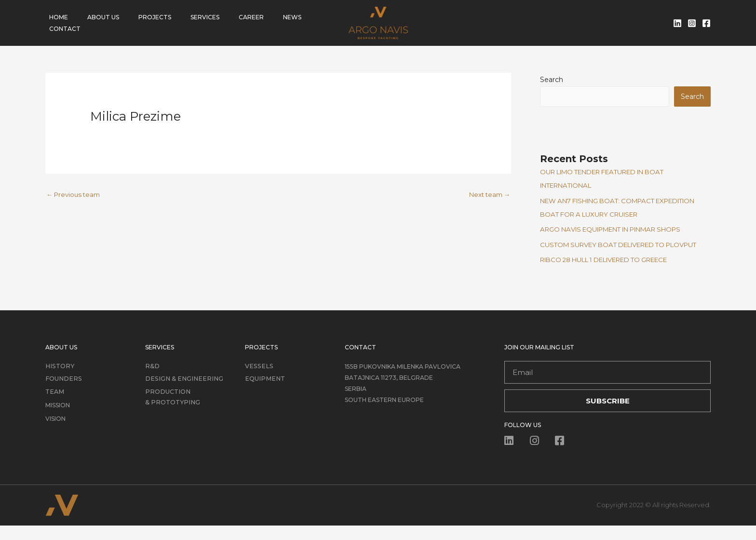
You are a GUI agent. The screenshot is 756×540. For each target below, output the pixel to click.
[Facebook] (706, 23)
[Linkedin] (677, 23)
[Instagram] (692, 23)
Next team (487, 195)
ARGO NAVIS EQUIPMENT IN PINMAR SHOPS (621, 230)
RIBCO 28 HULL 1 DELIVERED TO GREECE (614, 274)
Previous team (75, 195)
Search (552, 80)
